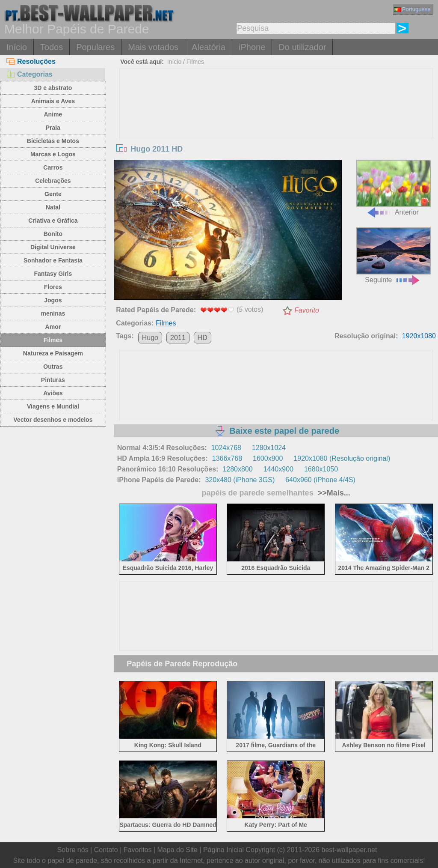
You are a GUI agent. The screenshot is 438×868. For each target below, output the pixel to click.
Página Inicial (223, 850)
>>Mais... (333, 493)
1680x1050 (321, 469)
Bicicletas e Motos (53, 141)
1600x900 (268, 458)
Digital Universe (53, 247)
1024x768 (226, 448)
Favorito (307, 310)
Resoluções (31, 61)
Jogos (53, 300)
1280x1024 (269, 448)
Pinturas (53, 380)
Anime (53, 114)
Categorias (30, 74)
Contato (106, 850)
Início (17, 47)
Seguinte (394, 255)
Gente (53, 194)
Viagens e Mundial (53, 406)
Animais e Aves (53, 101)
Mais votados (153, 47)
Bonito (53, 234)
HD (203, 338)
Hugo (150, 338)
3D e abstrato (53, 88)
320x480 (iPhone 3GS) (240, 480)
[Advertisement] (276, 133)
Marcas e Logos (53, 154)
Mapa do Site (178, 850)
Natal (53, 207)
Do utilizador (302, 47)
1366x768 (227, 458)
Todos (52, 47)
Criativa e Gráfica (53, 221)
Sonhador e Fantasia (53, 260)
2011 (178, 338)
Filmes (53, 340)
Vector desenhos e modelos (53, 420)
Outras (53, 367)
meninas (53, 313)
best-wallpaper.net (349, 850)
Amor (53, 327)
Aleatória (209, 47)
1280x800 (237, 469)
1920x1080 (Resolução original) (342, 458)
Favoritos (138, 850)
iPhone (252, 47)
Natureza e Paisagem (53, 353)
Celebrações (53, 181)
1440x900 (278, 469)
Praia (53, 128)
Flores (53, 287)
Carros (53, 167)
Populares (95, 47)
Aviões (53, 393)
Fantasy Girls (53, 274)
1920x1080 (419, 336)
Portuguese (412, 9)
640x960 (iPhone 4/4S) (320, 480)
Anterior (394, 188)
